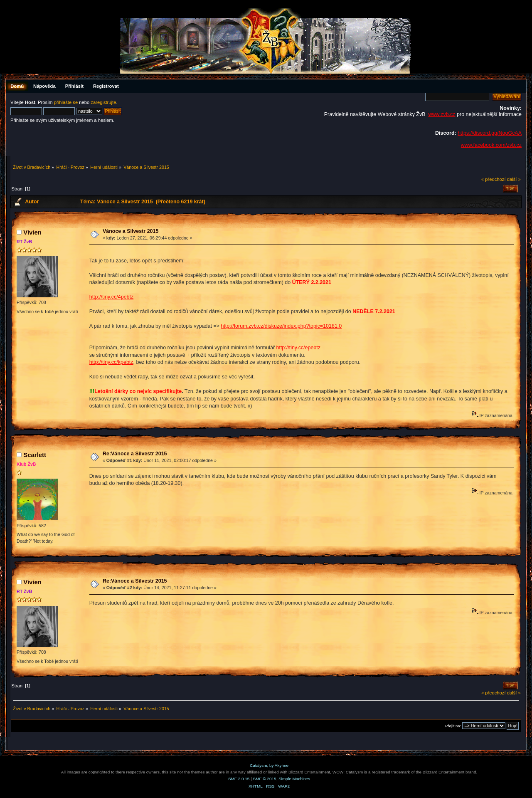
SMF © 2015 (265, 779)
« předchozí (494, 179)
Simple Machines (294, 779)
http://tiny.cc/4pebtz (112, 297)
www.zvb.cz (442, 114)
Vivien (32, 232)
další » (514, 179)
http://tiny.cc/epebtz (299, 348)
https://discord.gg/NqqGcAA (490, 133)
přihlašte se (66, 102)
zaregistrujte (103, 102)
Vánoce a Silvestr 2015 (131, 231)
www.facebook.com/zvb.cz (491, 145)
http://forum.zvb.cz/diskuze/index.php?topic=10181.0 (281, 326)
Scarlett (35, 455)
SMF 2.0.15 (239, 779)
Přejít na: (453, 726)
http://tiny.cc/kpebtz (111, 362)
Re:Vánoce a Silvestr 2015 (135, 454)
